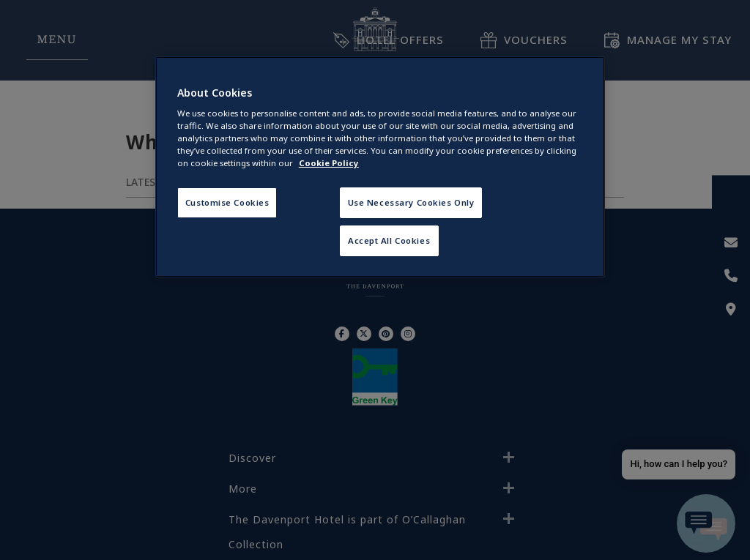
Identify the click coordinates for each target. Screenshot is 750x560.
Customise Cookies (227, 202)
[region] (380, 167)
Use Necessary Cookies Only (411, 202)
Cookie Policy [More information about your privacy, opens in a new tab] (329, 163)
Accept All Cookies (389, 240)
